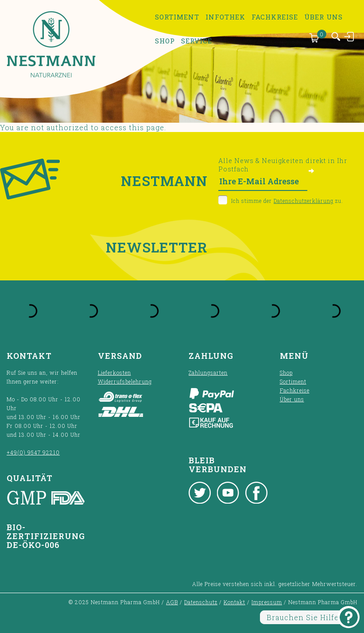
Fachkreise (275, 17)
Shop (165, 41)
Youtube (228, 493)
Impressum (267, 602)
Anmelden (350, 36)
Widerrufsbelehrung (125, 381)
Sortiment (177, 17)
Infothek (225, 17)
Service (197, 41)
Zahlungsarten (208, 373)
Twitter (200, 493)
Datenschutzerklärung (304, 201)
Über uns (323, 17)
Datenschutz (201, 602)
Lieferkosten (114, 373)
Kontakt (234, 602)
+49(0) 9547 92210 (33, 452)
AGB (172, 602)
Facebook (256, 493)
